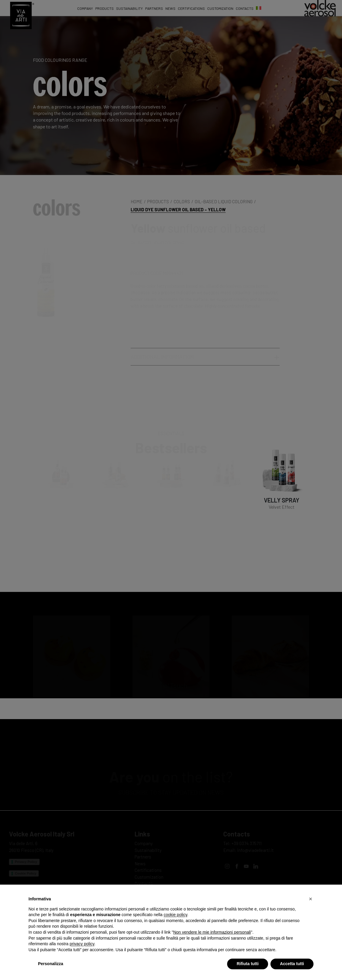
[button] (311, 899)
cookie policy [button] (175, 915)
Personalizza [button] (51, 964)
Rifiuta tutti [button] (248, 964)
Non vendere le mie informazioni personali (212, 932)
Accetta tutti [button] (292, 964)
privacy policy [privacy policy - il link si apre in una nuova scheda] (82, 944)
